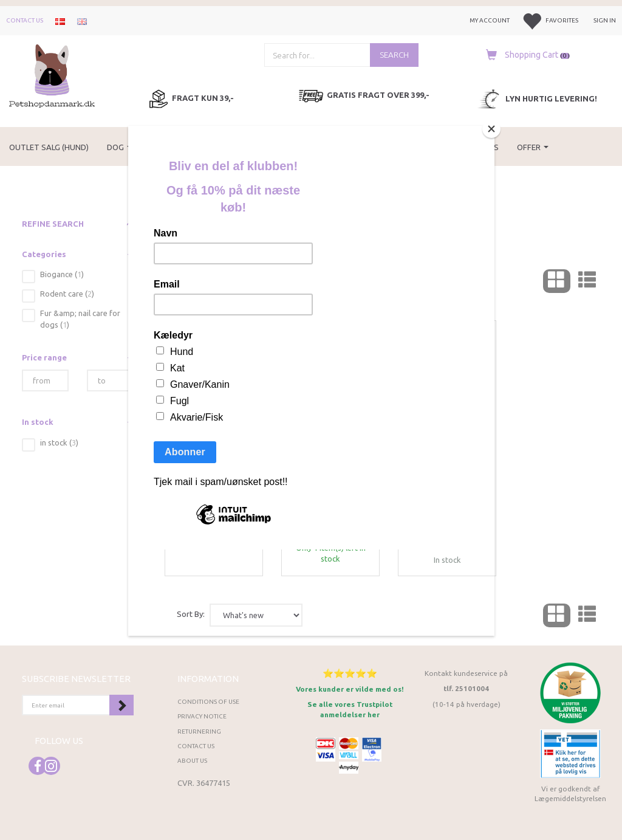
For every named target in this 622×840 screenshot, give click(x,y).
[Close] (491, 129)
